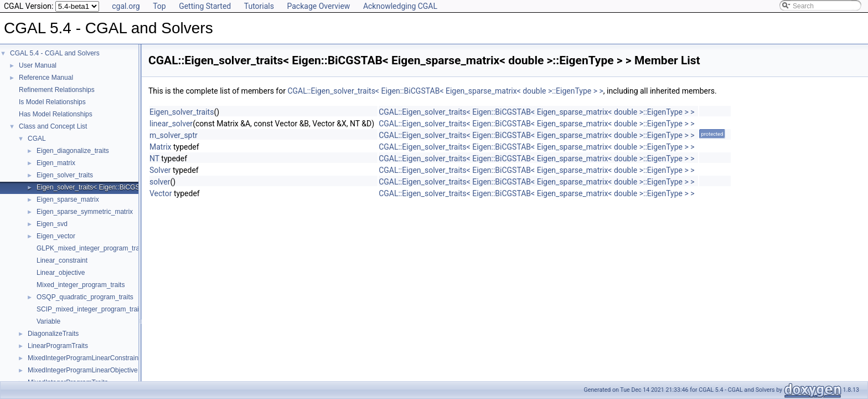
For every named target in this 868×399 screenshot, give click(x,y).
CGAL (37, 139)
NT (154, 158)
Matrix (161, 147)
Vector (161, 193)
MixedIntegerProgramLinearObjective (83, 370)
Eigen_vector (56, 236)
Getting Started (205, 6)
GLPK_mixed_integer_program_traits (91, 248)
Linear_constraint (62, 260)
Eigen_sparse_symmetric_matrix (85, 212)
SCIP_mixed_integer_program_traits (90, 309)
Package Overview (318, 6)
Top (159, 6)
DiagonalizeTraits (53, 334)
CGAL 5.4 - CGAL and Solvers (55, 53)
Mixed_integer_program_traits (81, 285)
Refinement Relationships (57, 90)
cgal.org (126, 6)
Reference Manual (46, 78)
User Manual (38, 65)
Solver (160, 170)
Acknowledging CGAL (400, 6)
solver (160, 182)
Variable (48, 321)
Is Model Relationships (52, 102)
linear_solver (171, 124)
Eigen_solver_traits (65, 175)
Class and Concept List (53, 126)
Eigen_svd (52, 224)
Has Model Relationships (56, 114)
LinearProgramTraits (58, 346)
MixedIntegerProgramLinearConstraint (84, 358)
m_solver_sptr (174, 135)
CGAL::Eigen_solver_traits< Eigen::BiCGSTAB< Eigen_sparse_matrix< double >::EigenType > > (445, 91)
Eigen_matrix (56, 163)
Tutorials (259, 6)
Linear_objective (61, 273)
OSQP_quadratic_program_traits (85, 297)
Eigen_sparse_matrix (68, 199)
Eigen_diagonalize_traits (73, 151)
